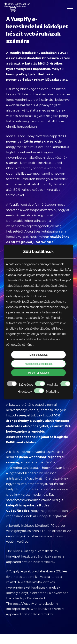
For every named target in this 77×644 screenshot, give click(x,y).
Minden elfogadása (38, 373)
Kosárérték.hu (44, 562)
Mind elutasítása (38, 355)
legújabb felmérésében (38, 205)
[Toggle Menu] (70, 7)
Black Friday (25, 136)
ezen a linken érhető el (49, 531)
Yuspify (15, 53)
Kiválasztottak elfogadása (38, 364)
